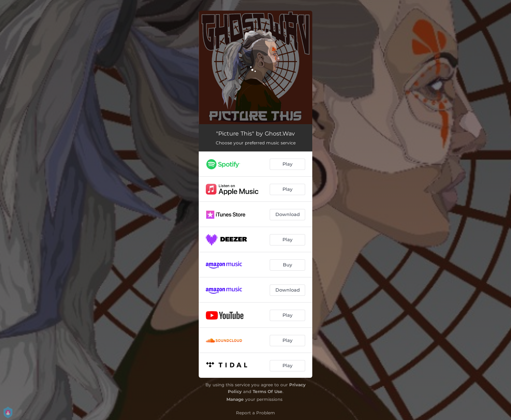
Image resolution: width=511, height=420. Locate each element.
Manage (235, 399)
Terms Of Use (268, 391)
